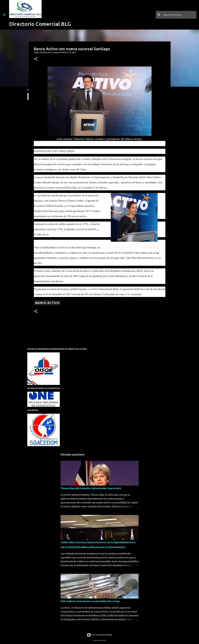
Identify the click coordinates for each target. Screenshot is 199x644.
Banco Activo (47, 303)
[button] (36, 59)
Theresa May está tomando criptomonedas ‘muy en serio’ (91, 488)
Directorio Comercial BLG (40, 24)
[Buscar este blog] (179, 15)
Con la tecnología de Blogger (100, 635)
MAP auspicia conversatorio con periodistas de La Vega (90, 601)
